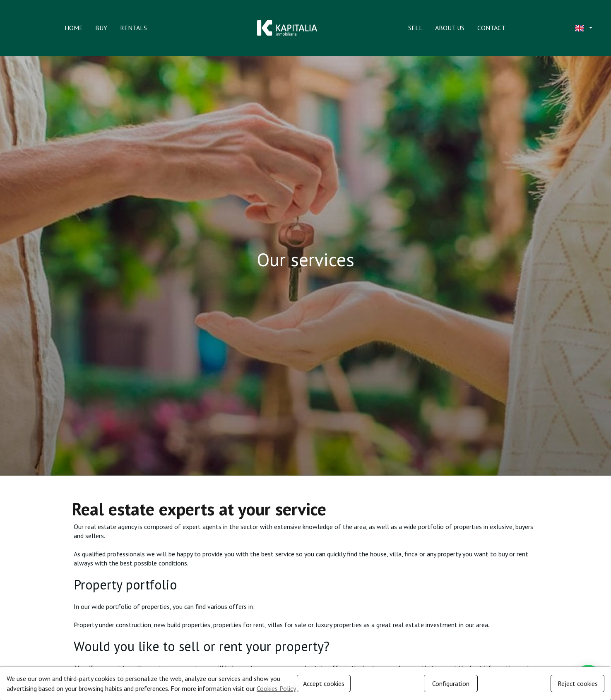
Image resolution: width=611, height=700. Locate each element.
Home (74, 28)
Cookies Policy (276, 688)
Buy (101, 28)
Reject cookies (578, 683)
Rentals (134, 28)
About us (450, 28)
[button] (583, 28)
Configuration (451, 683)
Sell (415, 28)
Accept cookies (324, 683)
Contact (491, 28)
